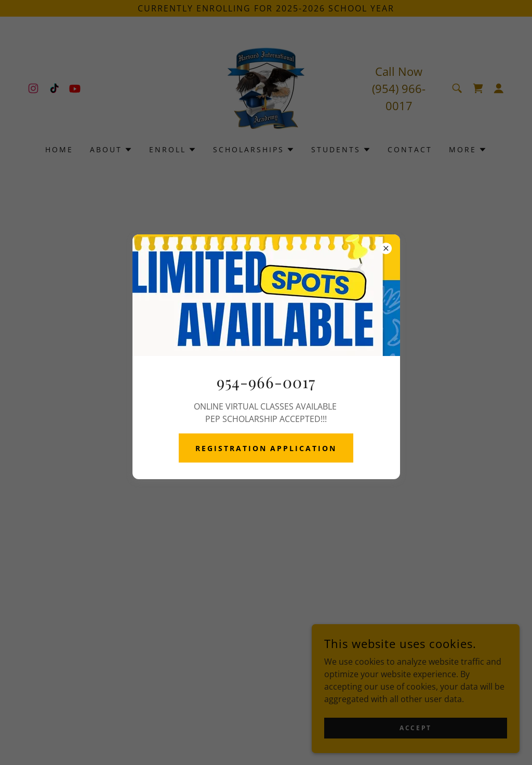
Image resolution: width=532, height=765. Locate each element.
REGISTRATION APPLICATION (266, 448)
